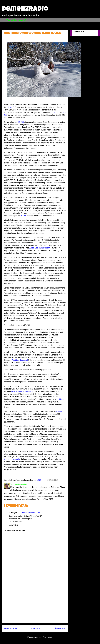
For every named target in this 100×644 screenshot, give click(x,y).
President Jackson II (20, 360)
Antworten (13, 525)
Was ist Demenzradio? (16, 20)
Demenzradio (25, 9)
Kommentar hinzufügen (15, 530)
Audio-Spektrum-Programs (40, 248)
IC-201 (57, 113)
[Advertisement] (35, 605)
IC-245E (10, 107)
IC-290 (23, 216)
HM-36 (61, 399)
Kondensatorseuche (12, 459)
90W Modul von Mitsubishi (22, 391)
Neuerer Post (10, 628)
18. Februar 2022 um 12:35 (29, 513)
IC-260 (21, 122)
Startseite (36, 628)
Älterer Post (60, 628)
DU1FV (59, 411)
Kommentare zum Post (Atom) (40, 637)
